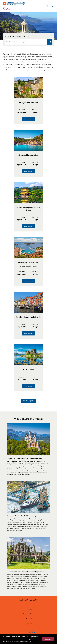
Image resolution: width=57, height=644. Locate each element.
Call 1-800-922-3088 (28, 600)
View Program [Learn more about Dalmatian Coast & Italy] (29, 281)
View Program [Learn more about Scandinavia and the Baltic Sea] (29, 333)
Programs (29, 609)
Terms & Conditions (28, 619)
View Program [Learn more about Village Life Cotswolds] (29, 119)
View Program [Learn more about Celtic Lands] (29, 386)
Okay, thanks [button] (48, 639)
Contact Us (28, 624)
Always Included (28, 614)
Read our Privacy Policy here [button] (23, 641)
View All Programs (28, 401)
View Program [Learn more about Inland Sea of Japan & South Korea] (29, 226)
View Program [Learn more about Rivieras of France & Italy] (29, 171)
